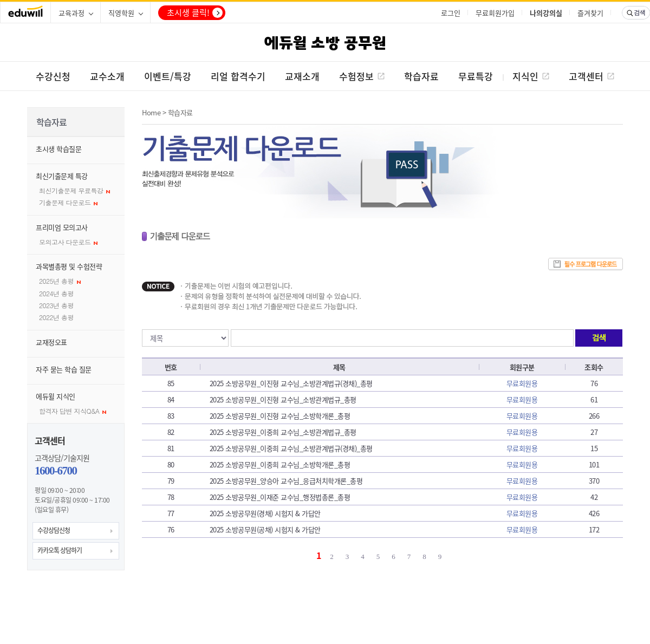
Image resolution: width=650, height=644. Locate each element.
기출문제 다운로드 (68, 202)
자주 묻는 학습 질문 (64, 369)
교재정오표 (51, 342)
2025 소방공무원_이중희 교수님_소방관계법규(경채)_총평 (291, 448)
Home (151, 112)
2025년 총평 (60, 281)
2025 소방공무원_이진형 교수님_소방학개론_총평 (280, 416)
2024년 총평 (56, 293)
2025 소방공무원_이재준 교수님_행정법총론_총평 (280, 497)
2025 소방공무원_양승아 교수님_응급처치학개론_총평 (286, 481)
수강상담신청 (54, 530)
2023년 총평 (56, 305)
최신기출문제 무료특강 (74, 190)
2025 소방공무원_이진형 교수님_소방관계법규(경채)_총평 (291, 383)
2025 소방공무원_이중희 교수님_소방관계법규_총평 (283, 432)
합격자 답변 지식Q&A (73, 411)
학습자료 (180, 112)
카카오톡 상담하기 (60, 550)
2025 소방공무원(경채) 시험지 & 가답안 (265, 513)
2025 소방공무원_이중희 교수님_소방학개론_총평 (280, 464)
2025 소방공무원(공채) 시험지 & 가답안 (265, 529)
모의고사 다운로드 (68, 242)
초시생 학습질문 (58, 149)
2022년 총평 (56, 317)
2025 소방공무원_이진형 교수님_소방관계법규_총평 (283, 399)
